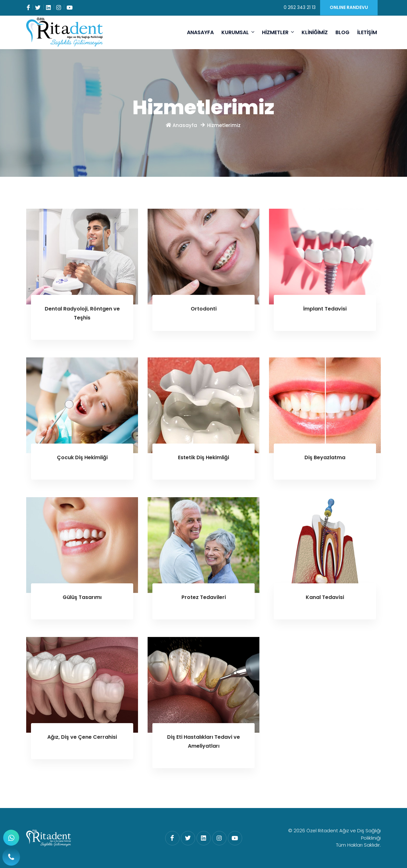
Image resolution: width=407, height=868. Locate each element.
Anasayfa (182, 125)
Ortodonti (204, 309)
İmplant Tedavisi (325, 309)
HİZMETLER (278, 32)
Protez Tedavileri (204, 597)
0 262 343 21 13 (300, 7)
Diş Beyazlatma (325, 457)
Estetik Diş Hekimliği (203, 457)
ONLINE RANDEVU (349, 7)
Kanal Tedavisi (325, 597)
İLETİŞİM (367, 32)
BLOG (342, 32)
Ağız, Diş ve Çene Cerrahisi (82, 737)
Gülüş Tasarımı (82, 597)
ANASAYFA (200, 32)
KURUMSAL (238, 32)
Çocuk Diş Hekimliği (82, 457)
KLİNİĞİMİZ (315, 32)
